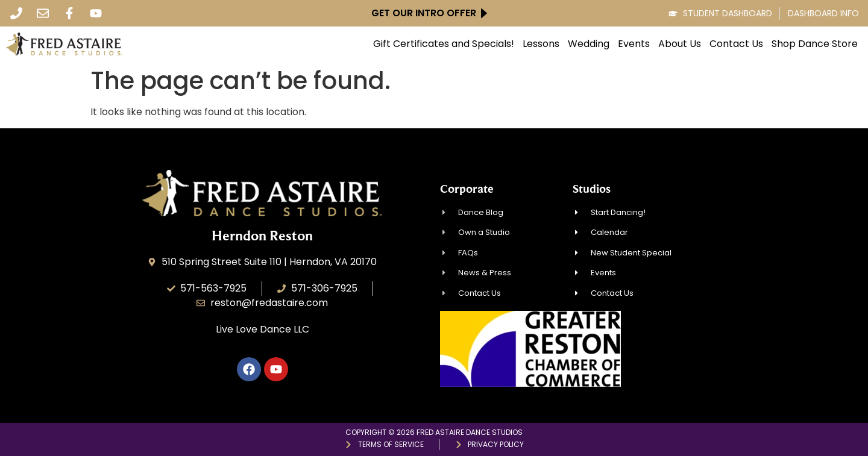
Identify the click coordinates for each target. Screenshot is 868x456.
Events (634, 44)
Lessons (541, 44)
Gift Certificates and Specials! (444, 44)
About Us (680, 44)
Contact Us (736, 44)
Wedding (589, 44)
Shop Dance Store (815, 44)
